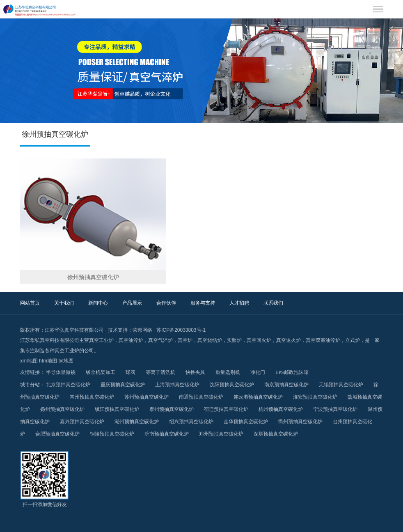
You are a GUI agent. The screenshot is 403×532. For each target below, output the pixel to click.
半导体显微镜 (61, 372)
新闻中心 (98, 303)
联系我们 (273, 303)
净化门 (258, 372)
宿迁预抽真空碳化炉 (226, 409)
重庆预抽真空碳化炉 (123, 385)
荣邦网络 (142, 330)
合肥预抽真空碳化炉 (57, 434)
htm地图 (48, 361)
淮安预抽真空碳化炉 (315, 397)
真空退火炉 (289, 340)
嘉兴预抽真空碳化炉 (82, 422)
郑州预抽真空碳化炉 (221, 434)
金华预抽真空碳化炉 (246, 422)
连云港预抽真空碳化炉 (258, 397)
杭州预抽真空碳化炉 (281, 409)
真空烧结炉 (210, 340)
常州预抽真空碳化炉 (92, 397)
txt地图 (66, 361)
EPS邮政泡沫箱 (292, 372)
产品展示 (132, 303)
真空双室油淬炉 (323, 340)
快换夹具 (195, 372)
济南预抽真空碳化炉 (167, 434)
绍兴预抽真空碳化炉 (191, 422)
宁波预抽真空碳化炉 (335, 409)
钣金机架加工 (101, 372)
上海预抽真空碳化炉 (177, 385)
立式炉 (353, 340)
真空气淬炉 (160, 340)
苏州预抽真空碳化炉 (147, 397)
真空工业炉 (101, 340)
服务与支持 (203, 303)
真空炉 (185, 340)
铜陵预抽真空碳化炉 (112, 434)
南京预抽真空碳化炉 (286, 385)
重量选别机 (228, 372)
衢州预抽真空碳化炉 (300, 422)
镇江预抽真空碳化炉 (117, 409)
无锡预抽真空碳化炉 (341, 385)
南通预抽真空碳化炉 (201, 397)
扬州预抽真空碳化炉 (62, 409)
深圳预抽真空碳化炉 (276, 434)
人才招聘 (239, 303)
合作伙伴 (166, 303)
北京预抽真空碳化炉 (68, 385)
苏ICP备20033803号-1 (181, 330)
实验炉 (234, 340)
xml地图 (29, 361)
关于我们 (64, 303)
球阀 (131, 372)
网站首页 (30, 303)
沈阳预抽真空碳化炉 (232, 385)
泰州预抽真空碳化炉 (172, 409)
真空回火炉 (259, 340)
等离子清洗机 (160, 372)
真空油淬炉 (131, 340)
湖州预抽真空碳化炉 (137, 422)
